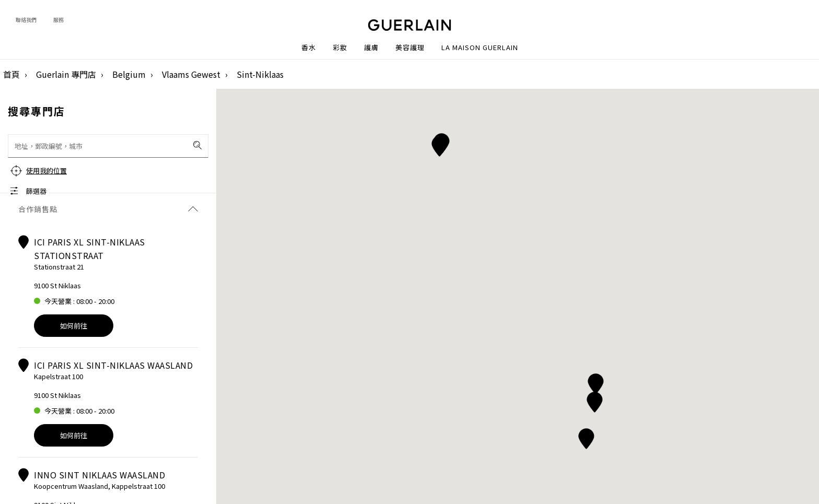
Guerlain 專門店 (66, 74)
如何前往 (74, 326)
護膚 (371, 48)
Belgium (129, 74)
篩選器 (36, 191)
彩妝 (340, 48)
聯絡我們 (26, 20)
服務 (58, 20)
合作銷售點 (108, 209)
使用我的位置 (46, 171)
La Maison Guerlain (480, 48)
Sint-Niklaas (260, 74)
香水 (309, 48)
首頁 (11, 74)
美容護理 (410, 48)
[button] (596, 382)
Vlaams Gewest (191, 74)
